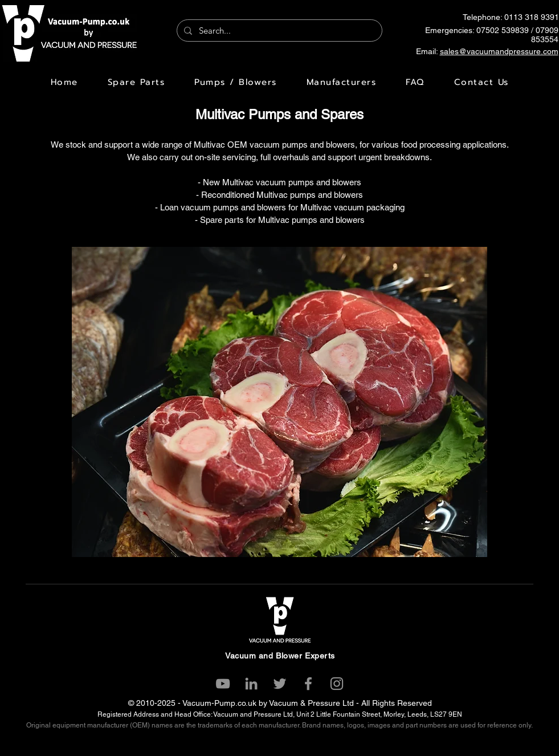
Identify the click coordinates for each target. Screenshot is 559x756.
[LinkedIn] (251, 684)
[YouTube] (223, 684)
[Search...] (278, 31)
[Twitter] (280, 684)
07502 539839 (503, 30)
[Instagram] (337, 684)
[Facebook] (308, 684)
